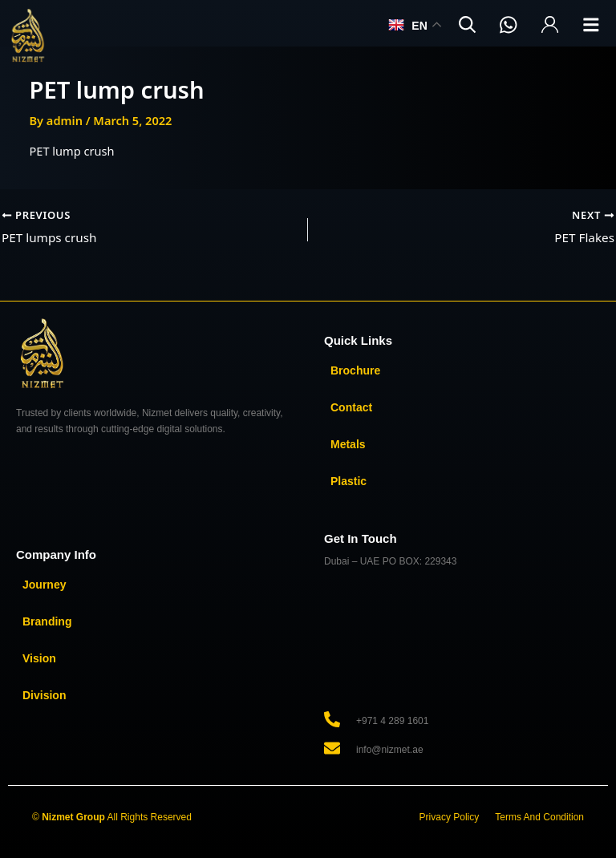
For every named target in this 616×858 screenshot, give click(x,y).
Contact (351, 407)
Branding (47, 621)
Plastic (349, 481)
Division (44, 695)
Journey (44, 585)
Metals (348, 444)
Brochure (355, 370)
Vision (39, 658)
